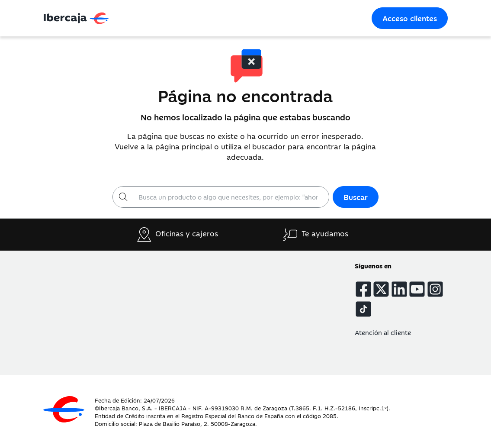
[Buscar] (231, 197)
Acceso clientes (410, 18)
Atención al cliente (383, 332)
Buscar (356, 197)
